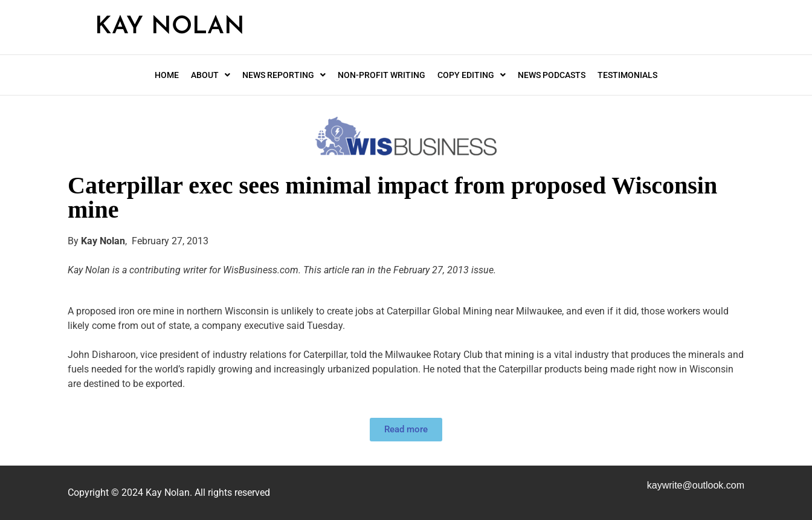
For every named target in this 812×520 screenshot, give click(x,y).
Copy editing (472, 75)
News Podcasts (552, 75)
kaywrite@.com (696, 485)
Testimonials (627, 75)
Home (167, 75)
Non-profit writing (382, 75)
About (211, 75)
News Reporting (284, 75)
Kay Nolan (170, 27)
